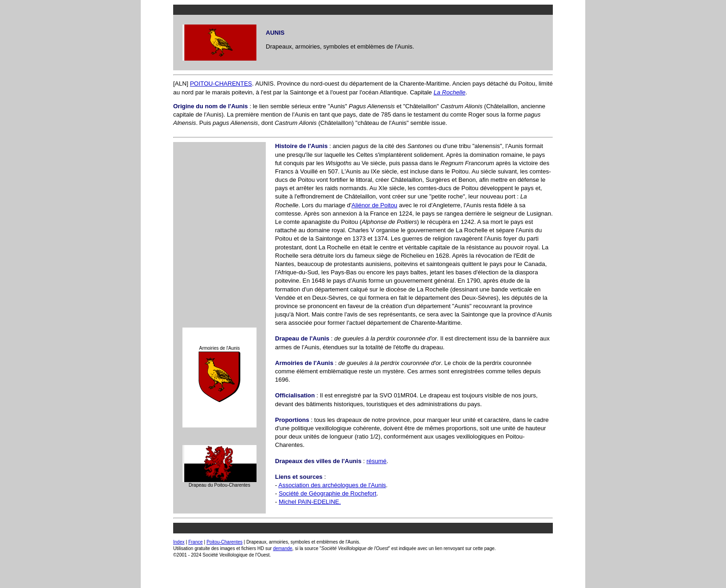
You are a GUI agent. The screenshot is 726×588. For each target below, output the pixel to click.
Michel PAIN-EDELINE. (310, 502)
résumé (376, 461)
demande (283, 548)
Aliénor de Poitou (374, 205)
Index (179, 542)
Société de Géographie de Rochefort (328, 493)
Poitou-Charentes (225, 542)
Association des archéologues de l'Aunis (332, 485)
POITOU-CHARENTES (221, 84)
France (196, 542)
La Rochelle (449, 92)
